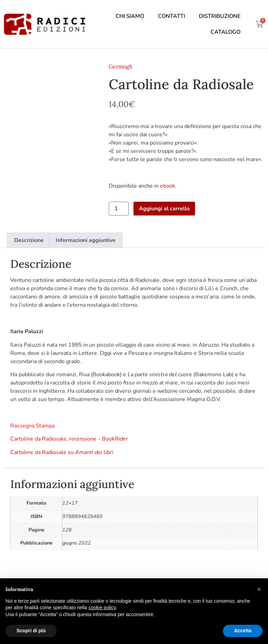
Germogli (121, 66)
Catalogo (226, 32)
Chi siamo (130, 16)
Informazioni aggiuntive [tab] (86, 240)
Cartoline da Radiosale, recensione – (69, 439)
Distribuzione (220, 16)
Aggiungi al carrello (164, 209)
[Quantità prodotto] (119, 209)
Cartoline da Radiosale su (62, 452)
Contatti (171, 16)
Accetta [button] (243, 631)
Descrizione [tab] (29, 240)
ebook (168, 186)
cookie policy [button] (102, 608)
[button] (259, 589)
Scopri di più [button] (31, 631)
